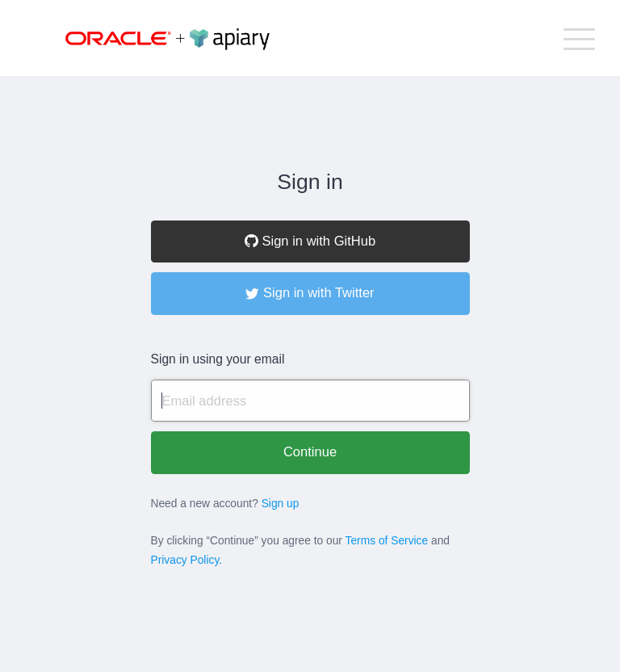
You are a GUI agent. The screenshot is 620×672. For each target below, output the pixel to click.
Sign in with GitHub (310, 241)
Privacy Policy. (187, 560)
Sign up (281, 504)
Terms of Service (387, 541)
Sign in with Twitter (310, 293)
